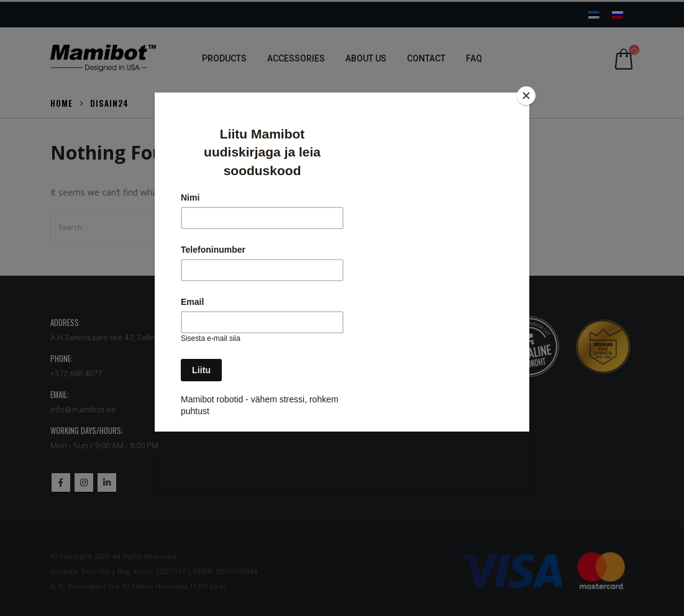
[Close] (526, 96)
